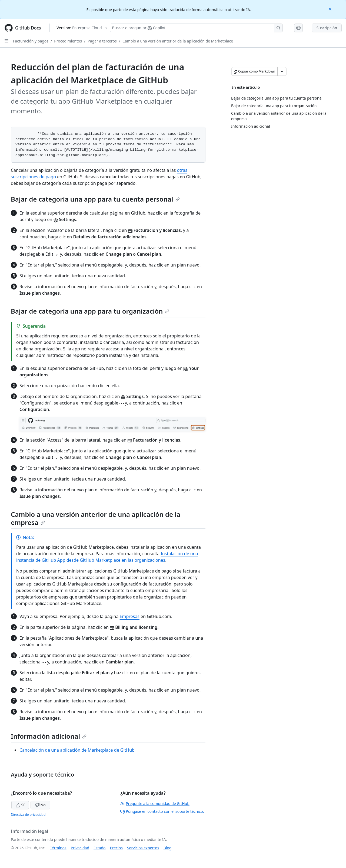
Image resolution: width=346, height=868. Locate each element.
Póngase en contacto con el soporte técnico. (162, 811)
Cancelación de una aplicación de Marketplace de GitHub (77, 750)
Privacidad (80, 848)
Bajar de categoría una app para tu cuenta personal (95, 199)
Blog (168, 848)
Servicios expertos (143, 848)
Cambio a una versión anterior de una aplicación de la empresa (96, 518)
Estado (99, 848)
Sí (20, 805)
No (40, 805)
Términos (58, 848)
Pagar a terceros (102, 41)
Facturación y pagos (31, 41)
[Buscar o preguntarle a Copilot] (196, 28)
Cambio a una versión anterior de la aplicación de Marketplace (178, 41)
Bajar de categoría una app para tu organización (90, 311)
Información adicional (49, 736)
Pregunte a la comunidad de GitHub (155, 803)
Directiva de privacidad (28, 815)
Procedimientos (68, 41)
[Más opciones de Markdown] (282, 71)
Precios (116, 848)
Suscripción (327, 28)
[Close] (331, 9)
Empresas (130, 616)
